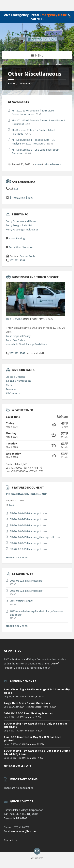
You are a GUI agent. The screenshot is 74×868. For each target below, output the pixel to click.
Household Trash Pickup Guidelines (26, 344)
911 (16, 189)
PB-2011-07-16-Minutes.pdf (26, 531)
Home (11, 83)
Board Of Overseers (19, 381)
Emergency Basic (53, 15)
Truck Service (14, 319)
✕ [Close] (70, 17)
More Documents (17, 557)
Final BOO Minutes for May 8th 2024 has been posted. (33, 739)
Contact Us (10, 840)
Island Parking (17, 238)
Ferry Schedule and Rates (21, 221)
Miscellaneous (53, 164)
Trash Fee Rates (15, 340)
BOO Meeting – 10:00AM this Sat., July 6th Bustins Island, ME (36, 725)
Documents (25, 83)
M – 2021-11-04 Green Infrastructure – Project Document (38, 122)
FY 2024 (40, 696)
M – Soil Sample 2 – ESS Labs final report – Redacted (37, 151)
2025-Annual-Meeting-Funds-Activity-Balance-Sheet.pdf (36, 613)
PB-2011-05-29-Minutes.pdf (26, 519)
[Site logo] (37, 44)
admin (38, 164)
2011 (11, 505)
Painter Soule (28, 256)
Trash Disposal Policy (18, 336)
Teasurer (11, 389)
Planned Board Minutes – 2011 (27, 494)
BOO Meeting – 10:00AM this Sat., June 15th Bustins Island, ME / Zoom (37, 752)
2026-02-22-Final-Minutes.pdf (27, 581)
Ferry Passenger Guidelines (22, 229)
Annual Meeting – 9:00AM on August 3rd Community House (37, 691)
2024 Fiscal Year (27, 696)
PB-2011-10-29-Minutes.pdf (26, 549)
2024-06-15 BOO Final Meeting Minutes (28, 713)
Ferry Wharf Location (21, 247)
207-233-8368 (17, 353)
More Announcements (18, 766)
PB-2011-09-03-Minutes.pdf (26, 543)
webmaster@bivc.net (24, 831)
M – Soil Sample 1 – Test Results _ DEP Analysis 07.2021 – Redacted (34, 142)
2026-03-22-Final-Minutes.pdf (27, 591)
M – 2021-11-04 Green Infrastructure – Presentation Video (34, 112)
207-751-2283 (17, 260)
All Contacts (13, 393)
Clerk (9, 385)
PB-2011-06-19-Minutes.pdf (26, 525)
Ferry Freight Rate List (19, 225)
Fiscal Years (42, 707)
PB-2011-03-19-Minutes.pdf (26, 513)
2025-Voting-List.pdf (22, 601)
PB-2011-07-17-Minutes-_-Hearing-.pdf (32, 537)
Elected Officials (15, 377)
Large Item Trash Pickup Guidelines (27, 703)
